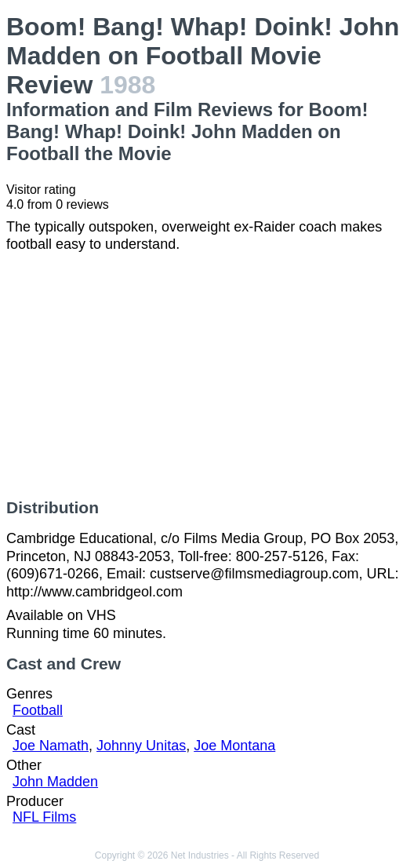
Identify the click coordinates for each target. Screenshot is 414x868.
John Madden (55, 782)
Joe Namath (51, 746)
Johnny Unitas (141, 746)
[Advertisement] (207, 376)
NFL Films (44, 817)
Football (38, 710)
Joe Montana (234, 746)
